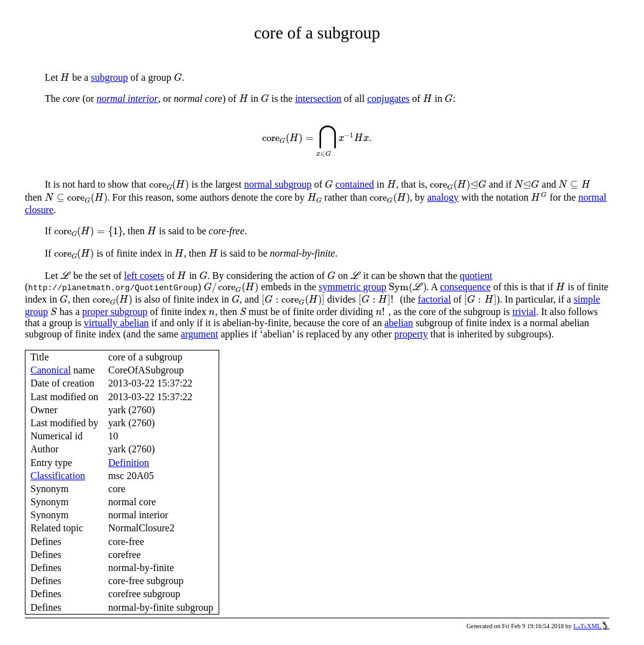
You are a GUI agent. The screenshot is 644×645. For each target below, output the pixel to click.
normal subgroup (278, 184)
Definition (129, 463)
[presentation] (65, 77)
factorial (434, 299)
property (411, 334)
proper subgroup (115, 312)
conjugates (388, 98)
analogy (443, 197)
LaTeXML (591, 626)
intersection (318, 98)
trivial (524, 312)
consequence (465, 287)
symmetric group (352, 287)
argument (199, 334)
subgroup (109, 77)
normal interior (127, 98)
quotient (476, 276)
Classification (58, 476)
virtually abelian (116, 323)
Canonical (51, 370)
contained (355, 184)
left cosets (144, 276)
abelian (399, 323)
